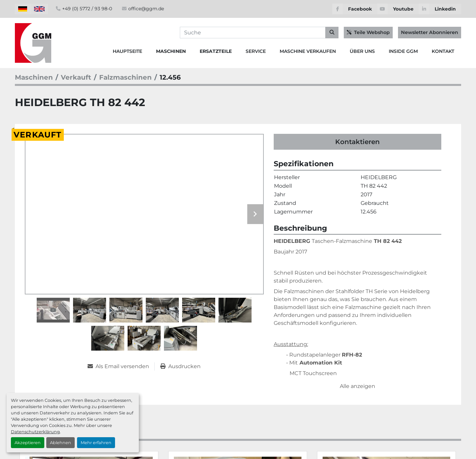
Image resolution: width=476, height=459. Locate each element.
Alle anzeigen (357, 386)
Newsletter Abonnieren (430, 32)
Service (256, 51)
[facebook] (355, 9)
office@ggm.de (146, 9)
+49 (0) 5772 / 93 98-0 (87, 9)
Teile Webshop (368, 32)
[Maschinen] (34, 77)
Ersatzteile (216, 51)
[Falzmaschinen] (125, 77)
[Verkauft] (76, 77)
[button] (171, 51)
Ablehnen (60, 443)
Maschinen (171, 51)
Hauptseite (127, 51)
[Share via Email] (121, 366)
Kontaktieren (357, 142)
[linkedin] (440, 9)
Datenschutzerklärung (35, 432)
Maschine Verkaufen (308, 51)
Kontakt (443, 51)
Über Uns (362, 51)
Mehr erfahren (96, 443)
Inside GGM (403, 51)
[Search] (259, 33)
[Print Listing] (180, 366)
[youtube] (398, 9)
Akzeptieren (28, 443)
